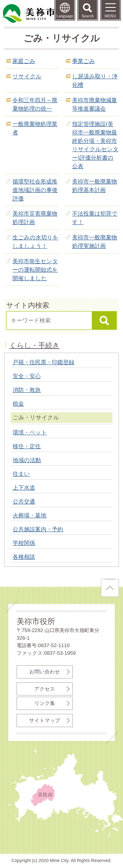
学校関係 (24, 543)
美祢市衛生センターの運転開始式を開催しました (35, 270)
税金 (18, 404)
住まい (21, 474)
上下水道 (24, 488)
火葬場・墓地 (30, 515)
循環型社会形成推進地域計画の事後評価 (35, 190)
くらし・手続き (34, 345)
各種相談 (24, 557)
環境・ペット (30, 432)
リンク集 (45, 703)
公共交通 (24, 501)
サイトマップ (45, 720)
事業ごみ (84, 61)
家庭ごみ (24, 61)
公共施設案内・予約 (38, 529)
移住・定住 (27, 446)
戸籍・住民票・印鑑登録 (44, 362)
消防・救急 (27, 390)
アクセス (45, 689)
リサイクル (27, 76)
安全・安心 (27, 376)
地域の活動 (27, 460)
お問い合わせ (45, 672)
